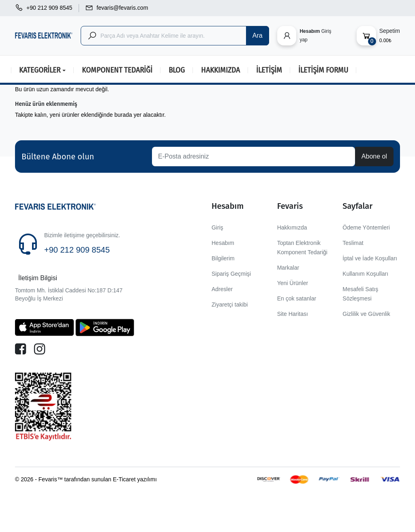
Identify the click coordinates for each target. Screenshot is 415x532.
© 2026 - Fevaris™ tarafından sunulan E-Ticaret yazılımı (86, 479)
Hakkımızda (292, 227)
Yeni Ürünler (293, 283)
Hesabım (223, 243)
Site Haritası (293, 314)
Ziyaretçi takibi (230, 305)
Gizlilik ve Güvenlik (366, 314)
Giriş (217, 227)
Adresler (222, 289)
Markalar (288, 268)
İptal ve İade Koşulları (370, 258)
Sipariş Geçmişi (231, 274)
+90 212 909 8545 (77, 250)
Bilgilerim (223, 258)
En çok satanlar (297, 298)
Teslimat (353, 243)
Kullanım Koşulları (365, 274)
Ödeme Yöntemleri (366, 227)
